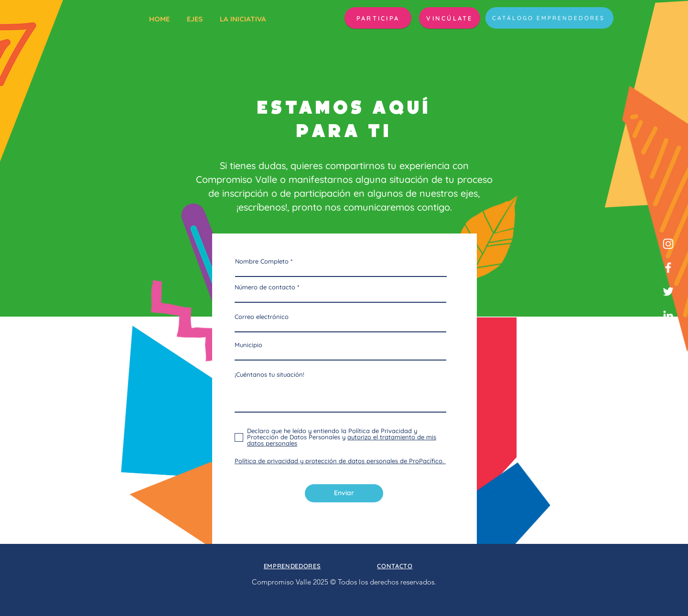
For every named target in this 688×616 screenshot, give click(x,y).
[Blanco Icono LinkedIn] (668, 315)
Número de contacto (265, 287)
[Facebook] (668, 268)
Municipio (248, 345)
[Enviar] (344, 493)
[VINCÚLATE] (450, 18)
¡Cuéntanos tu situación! (269, 375)
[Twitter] (668, 292)
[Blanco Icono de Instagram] (668, 244)
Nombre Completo (262, 261)
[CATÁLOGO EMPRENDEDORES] (549, 18)
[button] (378, 18)
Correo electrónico (262, 317)
